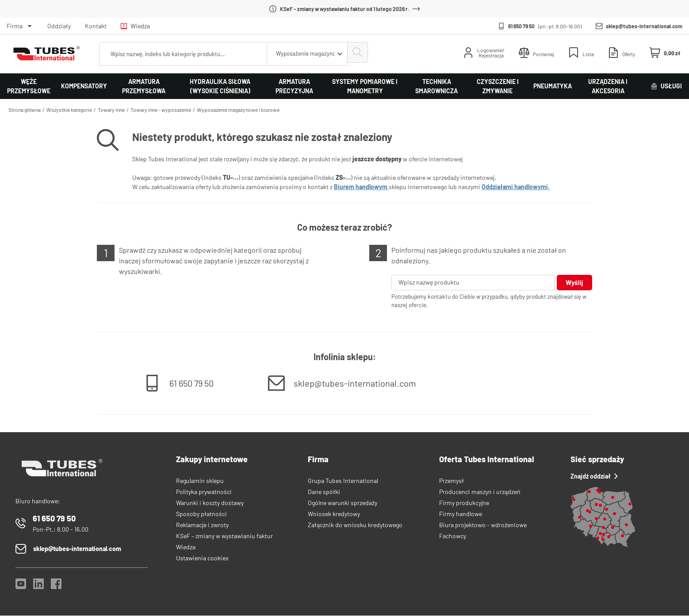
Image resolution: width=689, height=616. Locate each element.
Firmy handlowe (461, 514)
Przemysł (452, 481)
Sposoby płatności (201, 514)
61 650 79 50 (521, 26)
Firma (15, 26)
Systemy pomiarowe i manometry (365, 86)
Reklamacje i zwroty (202, 525)
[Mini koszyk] (665, 53)
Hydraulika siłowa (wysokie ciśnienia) (220, 86)
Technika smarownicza (436, 86)
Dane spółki (324, 492)
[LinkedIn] (38, 587)
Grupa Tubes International (343, 481)
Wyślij (574, 283)
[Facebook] (56, 587)
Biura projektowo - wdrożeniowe (483, 525)
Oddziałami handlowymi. (516, 187)
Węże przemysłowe (29, 86)
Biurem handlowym (361, 187)
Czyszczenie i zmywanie (498, 86)
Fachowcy (453, 536)
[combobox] (304, 54)
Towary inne (111, 110)
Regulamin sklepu (200, 481)
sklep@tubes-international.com (644, 26)
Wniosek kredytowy (334, 514)
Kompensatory (84, 86)
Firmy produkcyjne (464, 503)
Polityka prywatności (204, 492)
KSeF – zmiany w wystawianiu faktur (224, 536)
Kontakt (96, 26)
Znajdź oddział (594, 477)
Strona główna (25, 110)
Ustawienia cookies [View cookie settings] (202, 558)
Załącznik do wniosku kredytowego (355, 525)
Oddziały (59, 26)
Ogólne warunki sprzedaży (343, 503)
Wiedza (135, 26)
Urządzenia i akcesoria (608, 86)
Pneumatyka (553, 86)
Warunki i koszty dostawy (210, 503)
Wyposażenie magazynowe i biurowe (238, 110)
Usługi (666, 86)
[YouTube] (21, 587)
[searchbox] (182, 54)
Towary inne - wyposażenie (161, 110)
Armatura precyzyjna (294, 86)
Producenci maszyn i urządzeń (480, 492)
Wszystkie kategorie (69, 110)
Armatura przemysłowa (144, 86)
